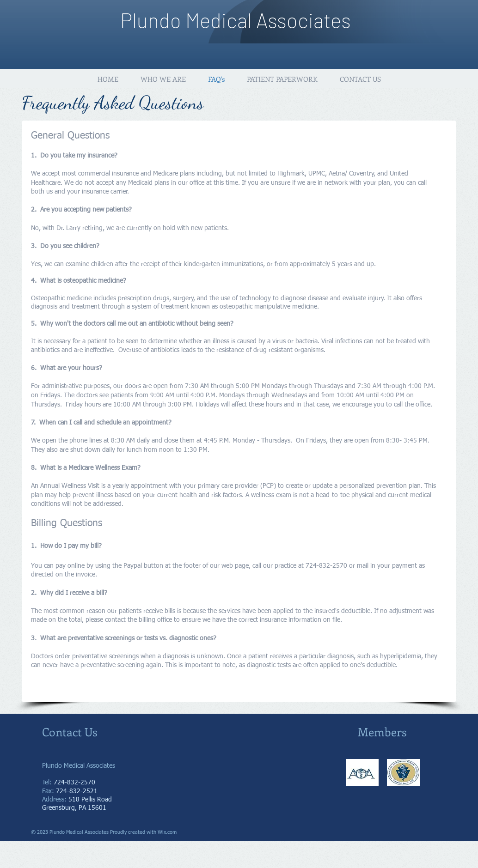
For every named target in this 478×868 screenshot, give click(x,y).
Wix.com (167, 832)
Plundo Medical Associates (236, 20)
